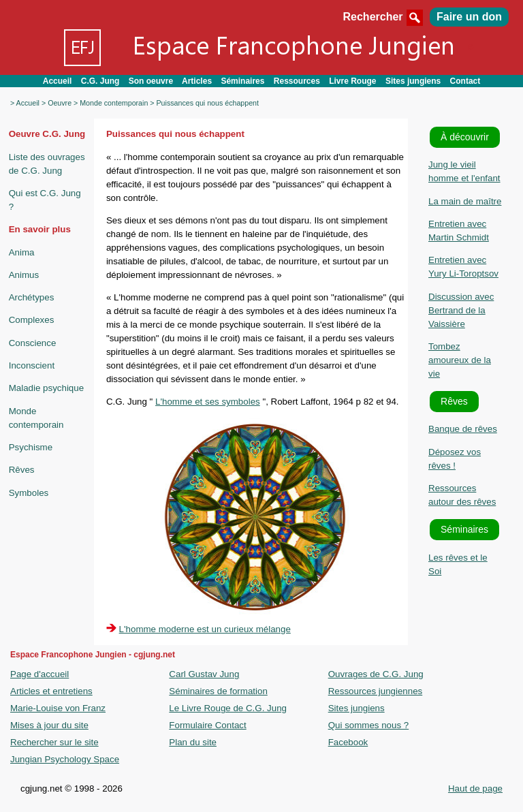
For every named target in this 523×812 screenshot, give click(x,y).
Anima (22, 252)
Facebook (348, 742)
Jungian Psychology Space (65, 759)
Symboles (29, 493)
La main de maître (465, 201)
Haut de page (475, 788)
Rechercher (385, 17)
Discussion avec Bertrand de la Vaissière (461, 310)
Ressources (297, 81)
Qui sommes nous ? (369, 725)
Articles (197, 81)
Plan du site (193, 742)
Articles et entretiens (51, 691)
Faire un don (469, 17)
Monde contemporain (114, 103)
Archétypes (32, 297)
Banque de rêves (463, 429)
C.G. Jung (100, 81)
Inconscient (32, 365)
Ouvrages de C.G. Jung (376, 674)
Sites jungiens (413, 81)
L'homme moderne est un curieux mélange (205, 629)
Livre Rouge (352, 81)
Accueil (58, 81)
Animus (24, 275)
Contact (465, 81)
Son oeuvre (151, 81)
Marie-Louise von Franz (58, 708)
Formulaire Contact (207, 725)
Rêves (22, 470)
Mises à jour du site (49, 725)
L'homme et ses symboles (208, 402)
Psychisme (31, 447)
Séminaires (242, 81)
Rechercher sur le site (54, 742)
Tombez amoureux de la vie (460, 360)
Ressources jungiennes (376, 691)
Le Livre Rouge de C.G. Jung (228, 708)
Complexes (32, 320)
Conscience (33, 343)
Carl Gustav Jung (204, 674)
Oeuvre (60, 103)
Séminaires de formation (218, 691)
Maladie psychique (46, 388)
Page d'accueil (39, 674)
